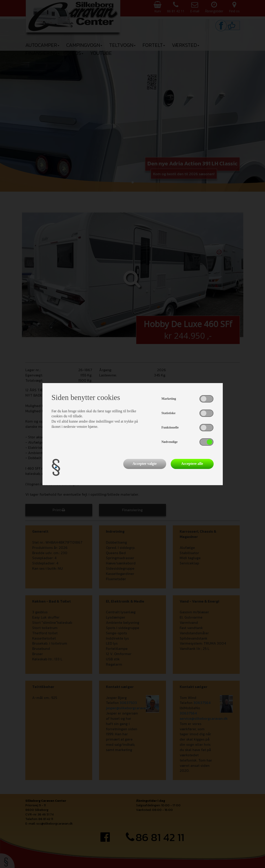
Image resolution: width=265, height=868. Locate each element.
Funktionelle (170, 427)
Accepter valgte (145, 464)
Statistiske (168, 413)
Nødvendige (169, 442)
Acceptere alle (192, 464)
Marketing (169, 399)
